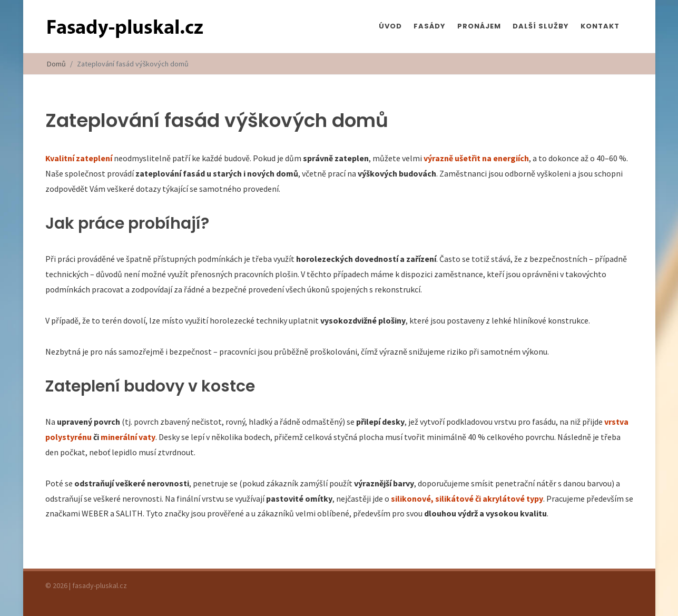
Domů (56, 64)
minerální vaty (128, 437)
